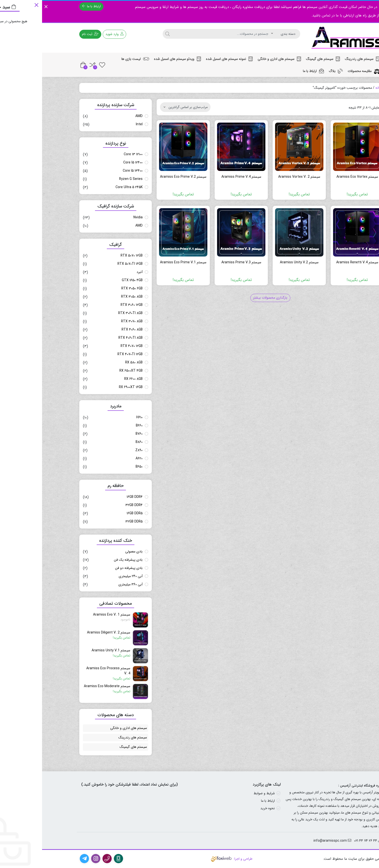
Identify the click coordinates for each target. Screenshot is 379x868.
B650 (97, 467)
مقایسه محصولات (322, 71)
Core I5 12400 (91, 162)
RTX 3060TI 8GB (88, 313)
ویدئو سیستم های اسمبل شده (135, 59)
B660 (97, 426)
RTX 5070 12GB (90, 256)
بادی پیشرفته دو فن (87, 568)
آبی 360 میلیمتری (88, 584)
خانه (336, 88)
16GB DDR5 (93, 513)
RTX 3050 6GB (90, 288)
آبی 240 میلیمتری (89, 576)
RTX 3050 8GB (90, 297)
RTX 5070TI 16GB (88, 264)
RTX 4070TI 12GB (88, 354)
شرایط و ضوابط (222, 793)
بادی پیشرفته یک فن (86, 560)
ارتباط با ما (49, 6)
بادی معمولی (92, 552)
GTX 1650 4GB (90, 280)
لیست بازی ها (93, 59)
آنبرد (98, 272)
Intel (97, 124)
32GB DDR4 (92, 505)
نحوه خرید (226, 808)
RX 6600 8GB (91, 379)
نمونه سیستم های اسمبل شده (187, 59)
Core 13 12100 (91, 154)
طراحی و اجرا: (189, 859)
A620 (97, 458)
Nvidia (96, 217)
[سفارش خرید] (143, 107)
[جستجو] (125, 34)
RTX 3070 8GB (90, 321)
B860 (97, 442)
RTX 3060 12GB (90, 305)
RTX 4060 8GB (90, 330)
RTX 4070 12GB (90, 346)
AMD (97, 116)
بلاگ (294, 71)
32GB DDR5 (92, 522)
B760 (97, 434)
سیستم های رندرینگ (321, 59)
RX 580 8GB (92, 362)
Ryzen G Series (89, 179)
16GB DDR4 (93, 497)
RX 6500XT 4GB (89, 371)
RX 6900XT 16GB (89, 387)
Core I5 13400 (91, 171)
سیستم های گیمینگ (281, 59)
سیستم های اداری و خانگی (237, 59)
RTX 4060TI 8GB (88, 338)
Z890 (97, 450)
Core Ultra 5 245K (87, 187)
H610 (97, 417)
